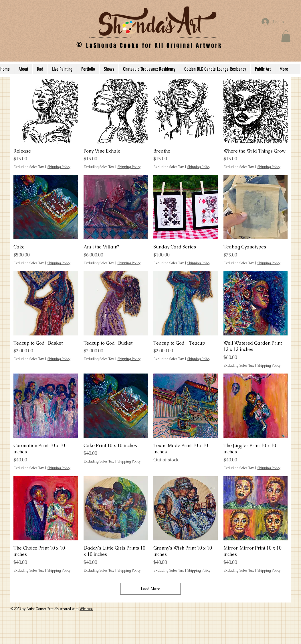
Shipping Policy (59, 167)
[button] (286, 36)
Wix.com (86, 609)
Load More (150, 589)
